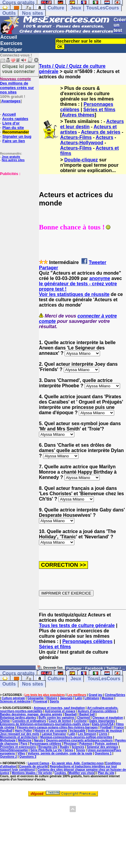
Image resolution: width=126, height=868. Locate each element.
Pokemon (86, 744)
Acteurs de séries (101, 132)
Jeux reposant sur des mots (20, 734)
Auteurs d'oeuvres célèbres (97, 711)
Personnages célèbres (87, 641)
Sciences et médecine (15, 701)
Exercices (11, 43)
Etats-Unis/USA (103, 724)
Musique (108, 698)
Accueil (9, 37)
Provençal (40, 701)
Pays (24, 744)
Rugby (64, 747)
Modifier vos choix (81, 773)
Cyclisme (80, 721)
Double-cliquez (81, 160)
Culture (56, 8)
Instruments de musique (105, 731)
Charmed (83, 718)
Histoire (52, 698)
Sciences (78, 747)
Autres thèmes (78, 115)
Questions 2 (8, 757)
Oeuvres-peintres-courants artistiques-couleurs (79, 740)
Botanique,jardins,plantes (18, 718)
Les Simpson (87, 734)
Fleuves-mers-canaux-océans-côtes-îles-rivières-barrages (57, 727)
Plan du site (13, 128)
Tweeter (98, 262)
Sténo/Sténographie (14, 750)
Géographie (36, 698)
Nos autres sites (13, 160)
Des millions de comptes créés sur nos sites (17, 85)
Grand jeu (95, 695)
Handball (6, 731)
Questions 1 (103, 753)
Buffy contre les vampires (57, 718)
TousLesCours (103, 8)
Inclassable (78, 731)
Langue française (54, 734)
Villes (21, 753)
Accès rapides (15, 119)
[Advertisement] (18, 205)
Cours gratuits (18, 673)
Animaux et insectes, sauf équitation (59, 708)
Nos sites (33, 13)
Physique (70, 744)
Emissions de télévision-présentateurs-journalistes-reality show (45, 724)
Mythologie (8, 740)
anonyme (100, 278)
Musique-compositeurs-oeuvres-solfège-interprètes (76, 737)
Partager (49, 268)
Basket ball (87, 714)
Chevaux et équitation (108, 718)
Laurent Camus (39, 763)
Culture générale (13, 698)
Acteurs (104, 137)
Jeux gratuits (11, 157)
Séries (69, 750)
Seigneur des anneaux (102, 747)
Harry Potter (24, 731)
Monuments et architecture (19, 737)
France (119, 727)
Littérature (92, 698)
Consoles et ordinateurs (29, 721)
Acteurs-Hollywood (82, 143)
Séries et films (99, 110)
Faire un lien (14, 141)
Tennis (80, 750)
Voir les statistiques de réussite (74, 294)
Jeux (76, 8)
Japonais (66, 698)
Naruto (39, 740)
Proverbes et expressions (18, 747)
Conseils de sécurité (33, 766)
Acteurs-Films (76, 137)
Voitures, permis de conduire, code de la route (60, 753)
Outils (9, 13)
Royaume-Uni (48, 747)
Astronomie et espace (60, 711)
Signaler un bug (17, 136)
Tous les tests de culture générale (77, 625)
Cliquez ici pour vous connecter (19, 69)
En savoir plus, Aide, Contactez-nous (78, 763)
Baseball (71, 714)
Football (106, 727)
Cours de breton (60, 721)
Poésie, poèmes (106, 744)
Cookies (60, 773)
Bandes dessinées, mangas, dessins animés (31, 714)
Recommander (16, 132)
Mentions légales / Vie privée (32, 773)
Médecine (25, 740)
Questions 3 (28, 757)
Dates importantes (102, 721)
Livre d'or (11, 123)
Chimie (5, 721)
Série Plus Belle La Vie (46, 750)
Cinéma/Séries (115, 695)
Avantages (11, 101)
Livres (103, 734)
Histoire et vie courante (51, 731)
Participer (11, 50)
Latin (78, 698)
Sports (54, 701)
